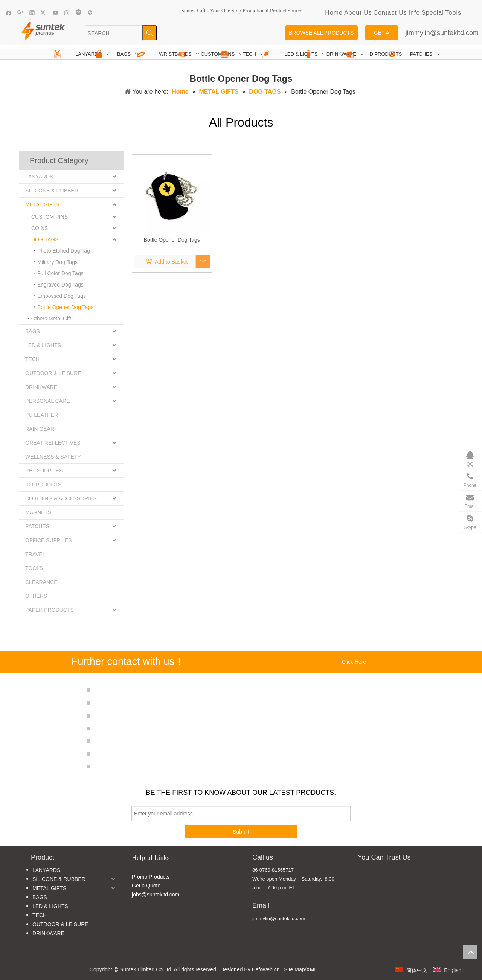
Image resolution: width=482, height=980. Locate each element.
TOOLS (34, 568)
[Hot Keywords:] (149, 33)
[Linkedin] (32, 13)
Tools (453, 13)
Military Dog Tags (57, 262)
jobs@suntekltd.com (156, 895)
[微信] (90, 13)
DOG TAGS (45, 239)
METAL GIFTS (42, 204)
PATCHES (37, 526)
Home (334, 13)
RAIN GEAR (40, 429)
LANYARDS (39, 177)
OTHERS (36, 596)
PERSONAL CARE (48, 401)
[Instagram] (67, 13)
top (470, 952)
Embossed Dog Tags (62, 296)
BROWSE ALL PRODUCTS (321, 33)
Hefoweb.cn (266, 969)
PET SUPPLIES (44, 471)
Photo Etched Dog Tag (64, 251)
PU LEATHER (42, 415)
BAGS (33, 331)
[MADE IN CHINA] (365, 882)
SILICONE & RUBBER (52, 191)
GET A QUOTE (381, 35)
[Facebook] (9, 13)
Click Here (354, 662)
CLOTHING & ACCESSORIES (61, 498)
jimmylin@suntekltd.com (442, 33)
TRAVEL (35, 554)
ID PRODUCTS (43, 485)
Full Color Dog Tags (60, 273)
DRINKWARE (41, 387)
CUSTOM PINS (50, 217)
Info (414, 13)
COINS (40, 228)
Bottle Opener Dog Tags (65, 307)
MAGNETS (38, 512)
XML (312, 969)
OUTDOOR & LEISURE (53, 373)
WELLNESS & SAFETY (53, 457)
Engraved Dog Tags (60, 285)
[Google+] (21, 13)
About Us (358, 13)
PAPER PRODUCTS (50, 610)
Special (432, 13)
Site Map (294, 969)
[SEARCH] (113, 33)
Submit (241, 832)
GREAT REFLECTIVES (53, 443)
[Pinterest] (79, 13)
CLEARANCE (41, 582)
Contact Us (390, 13)
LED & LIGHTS (43, 345)
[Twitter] (44, 13)
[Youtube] (56, 13)
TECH (32, 359)
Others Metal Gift (51, 319)
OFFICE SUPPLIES (49, 540)
